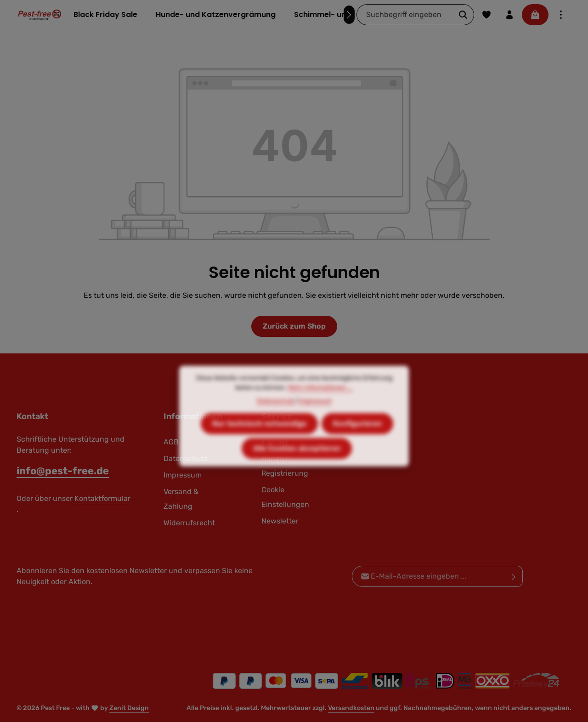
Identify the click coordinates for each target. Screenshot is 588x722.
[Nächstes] (349, 15)
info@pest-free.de (63, 471)
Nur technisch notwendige (259, 440)
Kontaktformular (102, 498)
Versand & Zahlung (181, 499)
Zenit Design (129, 708)
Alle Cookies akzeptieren (297, 464)
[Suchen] (463, 15)
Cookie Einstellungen (285, 497)
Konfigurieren (357, 440)
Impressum (315, 417)
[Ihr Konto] (509, 15)
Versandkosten (351, 708)
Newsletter (280, 521)
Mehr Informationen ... (320, 404)
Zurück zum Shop (294, 326)
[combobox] (405, 15)
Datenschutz (276, 417)
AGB (171, 442)
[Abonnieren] (514, 576)
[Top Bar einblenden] (561, 15)
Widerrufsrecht (189, 523)
